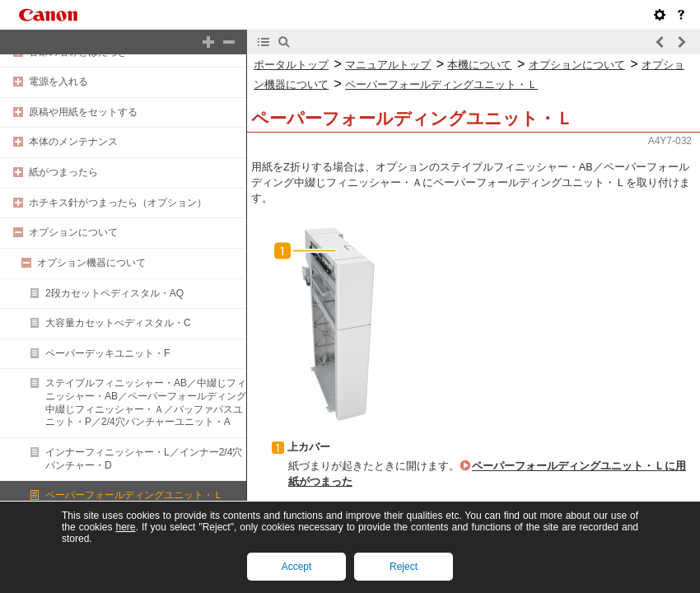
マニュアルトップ (388, 65)
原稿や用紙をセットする (83, 112)
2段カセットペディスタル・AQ (114, 293)
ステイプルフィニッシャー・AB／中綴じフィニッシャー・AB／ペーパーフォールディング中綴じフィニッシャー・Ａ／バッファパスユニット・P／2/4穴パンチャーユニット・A (146, 402)
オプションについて (73, 232)
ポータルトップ (291, 65)
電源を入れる (58, 82)
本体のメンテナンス (73, 142)
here (125, 527)
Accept (297, 567)
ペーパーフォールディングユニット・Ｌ (134, 495)
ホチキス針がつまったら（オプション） (118, 203)
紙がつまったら (63, 172)
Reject (404, 567)
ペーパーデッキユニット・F (107, 353)
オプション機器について (91, 263)
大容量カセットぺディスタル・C (118, 323)
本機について (479, 65)
